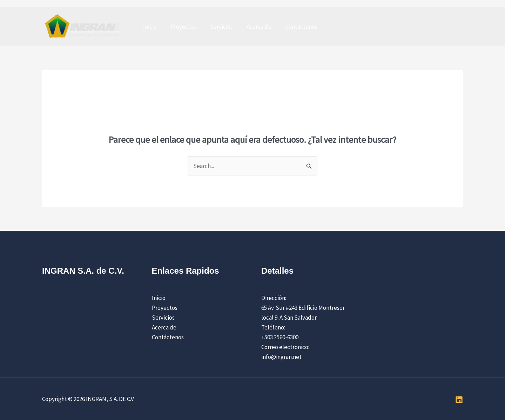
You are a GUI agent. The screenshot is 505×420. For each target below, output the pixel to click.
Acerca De (252, 27)
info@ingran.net (281, 357)
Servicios (217, 27)
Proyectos (180, 27)
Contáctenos (293, 27)
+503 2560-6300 (280, 337)
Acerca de (164, 327)
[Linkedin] (459, 400)
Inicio (149, 27)
